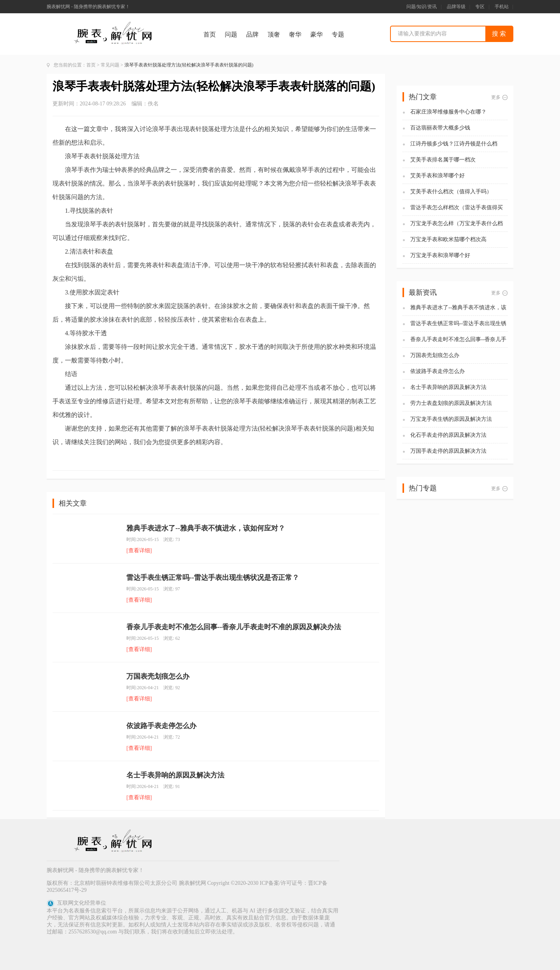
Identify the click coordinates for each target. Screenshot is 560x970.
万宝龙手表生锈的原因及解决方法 (451, 419)
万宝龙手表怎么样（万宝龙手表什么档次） (457, 224)
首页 (210, 34)
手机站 (502, 7)
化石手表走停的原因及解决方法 (448, 435)
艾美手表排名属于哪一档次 (443, 160)
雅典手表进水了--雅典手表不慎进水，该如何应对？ (206, 528)
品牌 (252, 34)
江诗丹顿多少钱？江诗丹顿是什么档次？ (454, 144)
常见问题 (110, 65)
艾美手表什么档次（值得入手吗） (451, 192)
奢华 (295, 34)
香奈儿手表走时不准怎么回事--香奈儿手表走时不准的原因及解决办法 (234, 627)
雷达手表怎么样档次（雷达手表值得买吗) (457, 208)
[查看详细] (139, 551)
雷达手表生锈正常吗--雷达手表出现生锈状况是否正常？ (213, 578)
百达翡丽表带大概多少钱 (440, 128)
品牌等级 (456, 7)
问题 (231, 34)
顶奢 (274, 34)
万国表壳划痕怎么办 (158, 676)
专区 (480, 7)
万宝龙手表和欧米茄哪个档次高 (448, 239)
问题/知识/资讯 (422, 7)
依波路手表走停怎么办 (161, 726)
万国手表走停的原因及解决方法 (448, 451)
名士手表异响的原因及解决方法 (175, 775)
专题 (338, 34)
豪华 (317, 34)
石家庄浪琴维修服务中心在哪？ (448, 112)
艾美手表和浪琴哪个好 (437, 176)
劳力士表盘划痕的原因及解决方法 (451, 403)
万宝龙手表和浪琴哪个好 (440, 255)
